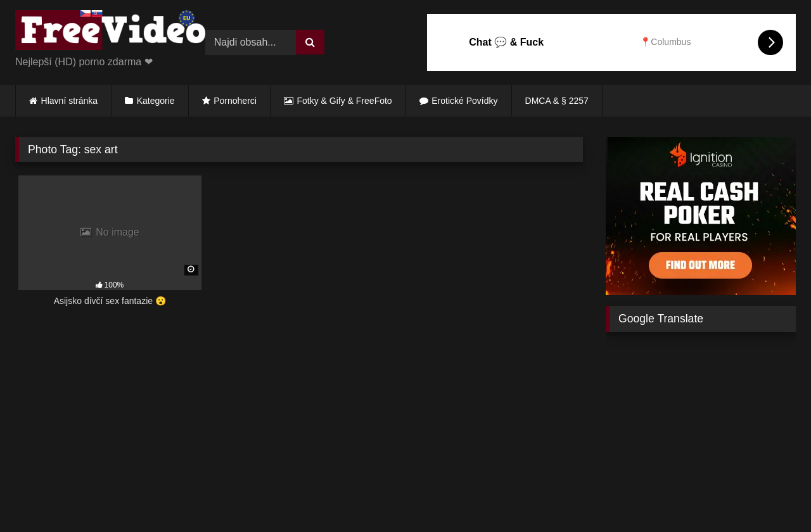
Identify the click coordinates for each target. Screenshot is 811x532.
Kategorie (156, 101)
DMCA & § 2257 (557, 101)
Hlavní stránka (69, 101)
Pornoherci (235, 101)
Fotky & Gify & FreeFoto (345, 101)
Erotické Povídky (464, 101)
